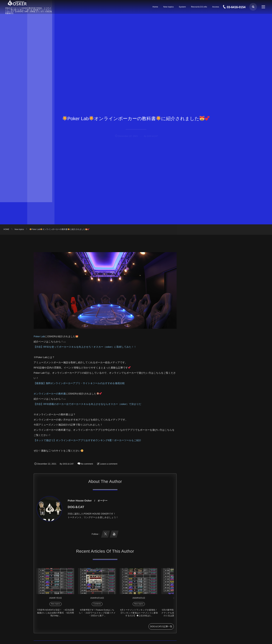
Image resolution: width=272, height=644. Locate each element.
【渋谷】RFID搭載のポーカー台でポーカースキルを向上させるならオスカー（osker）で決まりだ (87, 404)
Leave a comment (109, 464)
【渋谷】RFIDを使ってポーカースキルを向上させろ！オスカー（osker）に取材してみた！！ (85, 347)
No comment (87, 464)
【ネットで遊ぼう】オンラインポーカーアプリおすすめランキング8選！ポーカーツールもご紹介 (87, 440)
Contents (97, 606)
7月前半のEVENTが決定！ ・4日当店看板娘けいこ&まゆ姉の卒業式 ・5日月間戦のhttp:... (55, 615)
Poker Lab (39, 336)
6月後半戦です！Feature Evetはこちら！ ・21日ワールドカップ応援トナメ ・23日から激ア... (97, 615)
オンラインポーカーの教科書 (50, 394)
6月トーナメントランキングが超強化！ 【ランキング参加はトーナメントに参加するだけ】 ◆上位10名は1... (139, 615)
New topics (56, 606)
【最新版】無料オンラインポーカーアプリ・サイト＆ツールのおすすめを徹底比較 (79, 383)
